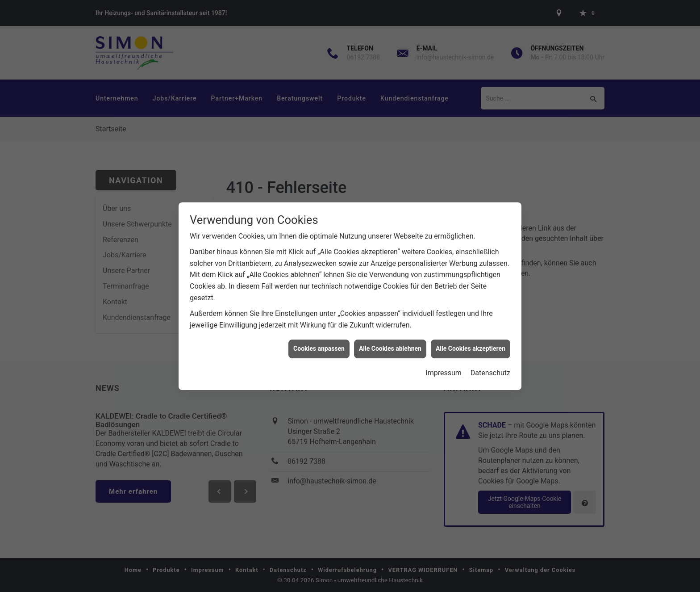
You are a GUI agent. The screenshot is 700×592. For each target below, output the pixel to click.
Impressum (444, 369)
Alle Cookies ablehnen (390, 345)
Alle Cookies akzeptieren (471, 345)
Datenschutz (490, 369)
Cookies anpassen (319, 345)
